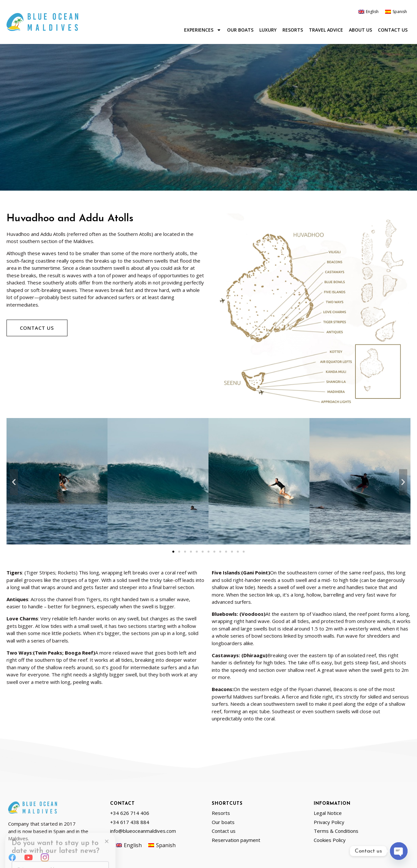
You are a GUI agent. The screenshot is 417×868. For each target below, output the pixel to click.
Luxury (268, 30)
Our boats (240, 30)
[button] (14, 482)
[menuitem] (368, 12)
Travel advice (326, 30)
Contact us (393, 30)
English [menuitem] (372, 12)
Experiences (203, 30)
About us (360, 30)
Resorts (293, 30)
